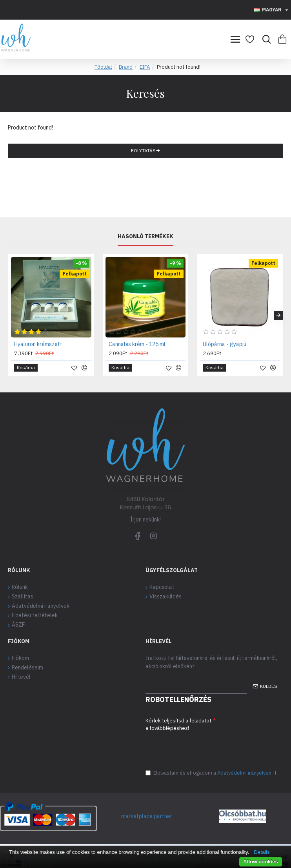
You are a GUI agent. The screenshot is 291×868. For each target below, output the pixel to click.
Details (262, 852)
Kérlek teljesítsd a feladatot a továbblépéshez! (178, 722)
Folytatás (143, 150)
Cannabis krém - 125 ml (137, 342)
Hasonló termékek (145, 234)
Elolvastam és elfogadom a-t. (212, 773)
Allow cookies (261, 862)
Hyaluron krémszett (38, 342)
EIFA (145, 67)
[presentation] (205, 747)
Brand (126, 67)
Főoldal (103, 67)
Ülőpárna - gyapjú (225, 342)
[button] (278, 313)
